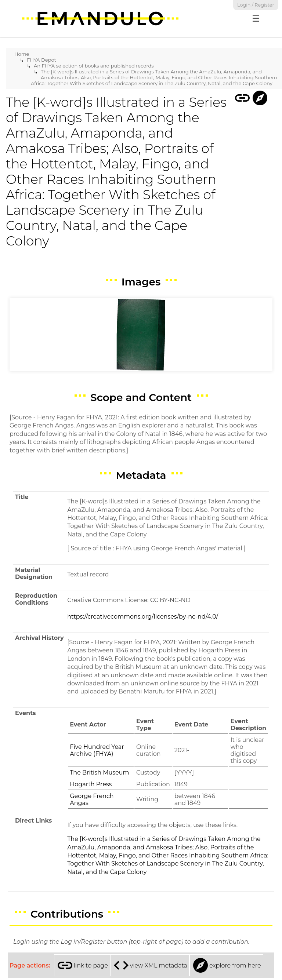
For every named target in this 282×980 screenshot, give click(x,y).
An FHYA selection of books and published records (94, 66)
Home (22, 54)
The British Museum (99, 773)
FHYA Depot (41, 60)
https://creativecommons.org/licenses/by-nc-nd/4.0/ (143, 617)
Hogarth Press (91, 784)
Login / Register (256, 5)
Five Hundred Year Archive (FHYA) (97, 750)
